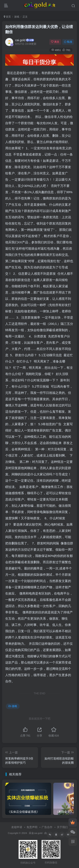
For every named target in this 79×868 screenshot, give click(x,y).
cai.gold (20, 40)
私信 (68, 42)
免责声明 (32, 827)
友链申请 (17, 827)
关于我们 (62, 827)
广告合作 (47, 827)
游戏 (17, 17)
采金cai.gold (36, 833)
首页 (7, 17)
